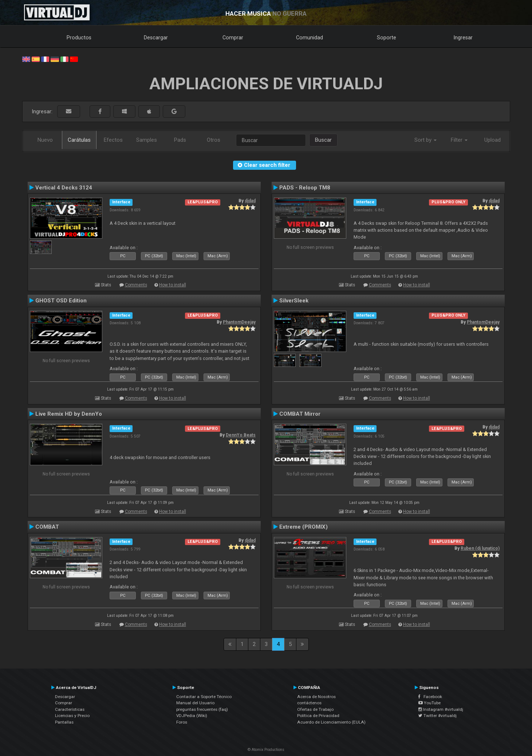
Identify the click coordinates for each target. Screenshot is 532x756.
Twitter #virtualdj (438, 716)
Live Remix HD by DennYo (69, 414)
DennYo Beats (241, 435)
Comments (136, 285)
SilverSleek (294, 301)
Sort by (425, 140)
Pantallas (64, 722)
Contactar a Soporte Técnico (204, 697)
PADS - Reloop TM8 (305, 188)
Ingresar (463, 38)
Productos (79, 38)
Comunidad (310, 38)
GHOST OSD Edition (61, 301)
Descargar (156, 38)
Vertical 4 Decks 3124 (64, 188)
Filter (459, 140)
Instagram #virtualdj (441, 709)
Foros (182, 722)
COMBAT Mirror (300, 414)
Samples (147, 140)
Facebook (430, 697)
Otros (214, 140)
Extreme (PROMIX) (304, 527)
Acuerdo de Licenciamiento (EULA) (331, 722)
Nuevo (45, 140)
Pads (180, 140)
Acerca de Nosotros (316, 697)
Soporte (387, 38)
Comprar (233, 38)
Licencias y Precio (72, 716)
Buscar (323, 140)
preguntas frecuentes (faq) (202, 709)
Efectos (113, 140)
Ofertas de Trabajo (315, 709)
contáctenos (309, 703)
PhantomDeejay (239, 322)
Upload (492, 140)
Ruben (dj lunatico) (480, 548)
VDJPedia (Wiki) (192, 716)
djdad (250, 201)
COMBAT (47, 527)
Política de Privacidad (318, 716)
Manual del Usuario (195, 703)
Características (70, 709)
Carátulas (79, 140)
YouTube (429, 703)
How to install (173, 285)
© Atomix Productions (266, 750)
